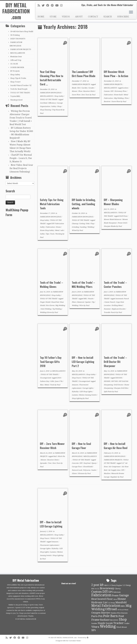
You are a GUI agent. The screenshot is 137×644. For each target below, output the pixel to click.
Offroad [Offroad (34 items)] (111, 609)
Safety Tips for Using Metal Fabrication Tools (52, 204)
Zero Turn (86, 95)
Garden (85, 88)
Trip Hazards (57, 110)
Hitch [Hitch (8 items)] (115, 599)
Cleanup (75, 224)
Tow (50, 463)
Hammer (107, 309)
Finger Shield (45, 302)
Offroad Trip (16, 60)
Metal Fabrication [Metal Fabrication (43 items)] (106, 606)
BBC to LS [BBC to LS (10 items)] (95, 589)
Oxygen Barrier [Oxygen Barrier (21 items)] (101, 613)
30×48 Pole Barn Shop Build (22, 31)
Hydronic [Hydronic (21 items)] (97, 602)
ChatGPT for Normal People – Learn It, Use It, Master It (21, 158)
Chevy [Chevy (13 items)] (118, 589)
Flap (92, 224)
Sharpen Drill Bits (121, 388)
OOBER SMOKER (17, 67)
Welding (91, 227)
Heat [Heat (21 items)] (94, 599)
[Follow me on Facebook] (49, 5)
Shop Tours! (15, 82)
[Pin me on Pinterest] (53, 5)
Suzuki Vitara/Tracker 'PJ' (21, 85)
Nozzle (91, 299)
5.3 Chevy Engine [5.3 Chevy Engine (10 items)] (115, 585)
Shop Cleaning (46, 110)
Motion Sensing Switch (88, 395)
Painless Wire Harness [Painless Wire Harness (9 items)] (119, 613)
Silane (74, 473)
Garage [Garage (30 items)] (124, 595)
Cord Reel (44, 103)
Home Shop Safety (47, 230)
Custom (107, 91)
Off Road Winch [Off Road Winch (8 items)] (123, 610)
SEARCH (108, 17)
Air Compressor (115, 467)
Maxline (107, 473)
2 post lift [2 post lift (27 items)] (97, 585)
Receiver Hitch (89, 91)
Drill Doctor (119, 385)
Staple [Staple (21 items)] (102, 623)
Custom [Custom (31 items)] (97, 592)
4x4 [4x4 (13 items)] (106, 585)
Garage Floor (77, 467)
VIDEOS (66, 17)
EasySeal (87, 463)
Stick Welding (46, 309)
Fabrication (108, 95)
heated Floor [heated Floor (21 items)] (105, 599)
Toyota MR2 (15, 96)
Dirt (79, 88)
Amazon (75, 385)
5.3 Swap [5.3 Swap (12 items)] (127, 585)
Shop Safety (15, 75)
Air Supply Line (114, 470)
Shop (59, 106)
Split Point (108, 392)
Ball (55, 456)
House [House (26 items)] (122, 599)
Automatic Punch (122, 299)
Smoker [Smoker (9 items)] (94, 623)
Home (58, 227)
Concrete (75, 463)
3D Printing (15, 35)
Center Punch (110, 302)
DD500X (107, 381)
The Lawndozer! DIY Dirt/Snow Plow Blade (84, 74)
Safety (54, 106)
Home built (118, 95)
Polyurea (87, 470)
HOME (41, 17)
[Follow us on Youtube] (58, 5)
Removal (81, 302)
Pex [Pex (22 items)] (100, 616)
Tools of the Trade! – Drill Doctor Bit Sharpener (115, 362)
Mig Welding (119, 98)
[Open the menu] (131, 12)
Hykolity (75, 392)
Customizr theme (75, 641)
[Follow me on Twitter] (44, 5)
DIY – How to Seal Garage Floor (81, 446)
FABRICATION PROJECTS (21, 49)
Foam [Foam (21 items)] (115, 596)
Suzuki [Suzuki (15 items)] (109, 623)
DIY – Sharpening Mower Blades (113, 202)
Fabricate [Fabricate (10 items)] (117, 592)
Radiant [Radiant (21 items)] (105, 620)
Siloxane (81, 473)
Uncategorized (16, 100)
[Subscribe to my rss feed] (40, 5)
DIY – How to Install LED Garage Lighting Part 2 (83, 362)
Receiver (107, 102)
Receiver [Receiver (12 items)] (114, 620)
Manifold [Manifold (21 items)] (121, 602)
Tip (93, 302)
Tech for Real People (19, 89)
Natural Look (77, 470)
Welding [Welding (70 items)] (108, 626)
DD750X (115, 381)
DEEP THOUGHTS (18, 39)
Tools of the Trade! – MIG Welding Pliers (83, 285)
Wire (81, 305)
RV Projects (15, 71)
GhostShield (88, 467)
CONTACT (93, 17)
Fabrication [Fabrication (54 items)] (101, 595)
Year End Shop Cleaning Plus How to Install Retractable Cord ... (52, 78)
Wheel (74, 230)
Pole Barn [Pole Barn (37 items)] (110, 616)
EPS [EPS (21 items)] (111, 592)
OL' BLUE (14, 64)
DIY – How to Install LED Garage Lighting (51, 524)
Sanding (83, 227)
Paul (42, 113)
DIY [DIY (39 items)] (105, 592)
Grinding (75, 227)
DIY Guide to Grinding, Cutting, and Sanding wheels (84, 204)
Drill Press (123, 216)
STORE (53, 17)
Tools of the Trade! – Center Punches (115, 285)
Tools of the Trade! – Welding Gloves (51, 285)
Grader (91, 88)
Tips (48, 234)
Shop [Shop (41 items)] (123, 619)
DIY (112, 91)
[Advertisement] (85, 143)
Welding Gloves (46, 312)
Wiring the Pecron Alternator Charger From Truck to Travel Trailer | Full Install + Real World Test (21, 118)
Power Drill (122, 223)
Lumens (75, 395)
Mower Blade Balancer (113, 219)
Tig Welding (57, 309)
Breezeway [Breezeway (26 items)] (107, 588)
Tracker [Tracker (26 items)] (119, 623)
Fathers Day (45, 381)
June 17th (59, 381)
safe (62, 230)
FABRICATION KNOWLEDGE (51, 93)
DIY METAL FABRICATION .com (16, 12)
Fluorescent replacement (50, 545)
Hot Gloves (50, 305)
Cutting (82, 224)
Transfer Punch (110, 312)
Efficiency (52, 103)
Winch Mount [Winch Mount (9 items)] (122, 627)
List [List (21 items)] (105, 602)
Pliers (74, 302)
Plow (80, 91)
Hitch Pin (61, 456)
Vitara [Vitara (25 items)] (95, 627)
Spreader (44, 463)
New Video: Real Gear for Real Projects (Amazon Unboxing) (21, 168)
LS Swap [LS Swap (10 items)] (111, 603)
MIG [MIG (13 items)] (123, 606)
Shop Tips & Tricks (18, 78)
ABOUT (79, 17)
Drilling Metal (117, 305)
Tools (52, 234)
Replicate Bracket (119, 309)
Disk (88, 224)
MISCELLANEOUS (18, 53)
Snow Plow (76, 95)
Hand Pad (55, 302)
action (126, 88)
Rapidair (114, 477)
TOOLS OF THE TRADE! (20, 93)
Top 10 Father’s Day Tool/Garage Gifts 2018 (51, 362)
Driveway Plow (121, 91)
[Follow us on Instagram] (62, 5)
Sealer (94, 470)
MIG (85, 299)
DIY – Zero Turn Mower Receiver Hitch (52, 446)
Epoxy (94, 463)
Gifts (52, 381)
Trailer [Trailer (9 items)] (127, 623)
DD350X (119, 378)
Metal (57, 230)
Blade (74, 88)
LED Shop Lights (86, 392)
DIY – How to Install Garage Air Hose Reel (116, 446)
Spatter (88, 302)
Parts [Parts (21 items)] (94, 616)
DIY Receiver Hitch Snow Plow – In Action (116, 74)
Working (59, 234)
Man (42, 385)
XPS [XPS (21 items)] (94, 630)
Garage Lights (88, 388)
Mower (75, 91)
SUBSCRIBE (123, 17)
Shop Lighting (77, 398)
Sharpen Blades (110, 226)
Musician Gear (16, 57)
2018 (59, 378)
